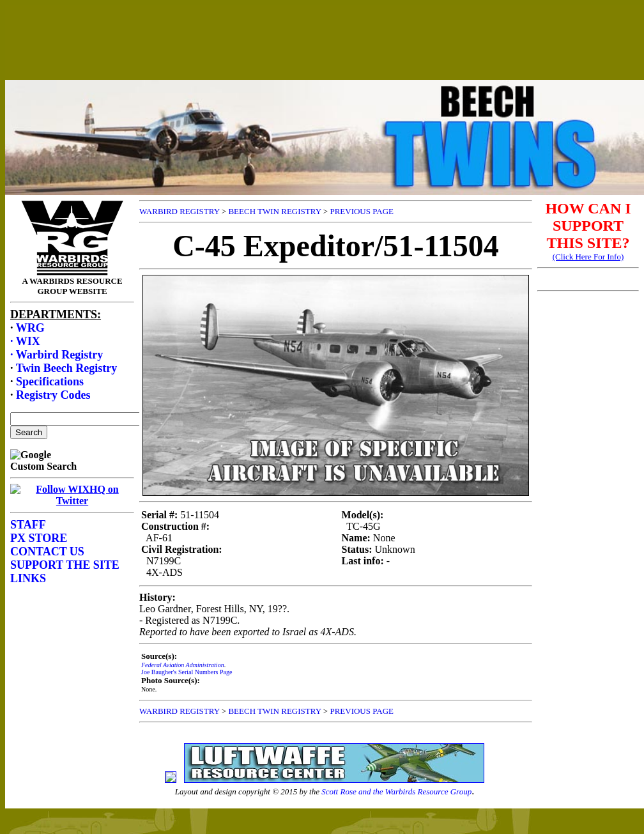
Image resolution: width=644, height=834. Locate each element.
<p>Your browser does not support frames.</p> (325, 53)
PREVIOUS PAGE (362, 211)
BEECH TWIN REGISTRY (274, 211)
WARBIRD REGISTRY (180, 211)
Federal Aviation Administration (183, 665)
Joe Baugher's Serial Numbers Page (187, 672)
